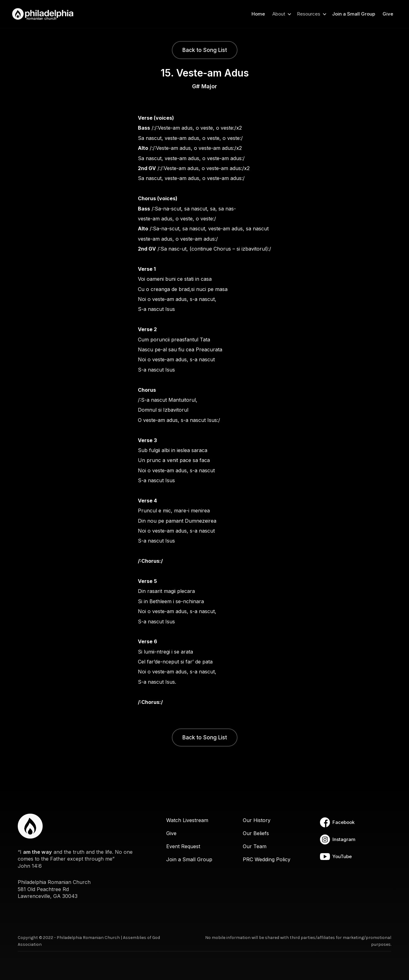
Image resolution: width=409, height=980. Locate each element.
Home (258, 14)
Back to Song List (205, 50)
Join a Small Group (354, 14)
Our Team (255, 846)
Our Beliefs (256, 833)
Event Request (183, 846)
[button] (281, 14)
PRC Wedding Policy (267, 859)
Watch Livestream (187, 820)
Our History (257, 820)
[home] (45, 14)
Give (388, 14)
